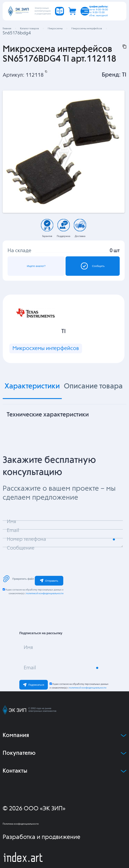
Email (30, 668)
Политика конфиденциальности (21, 824)
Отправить (49, 581)
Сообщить (93, 266)
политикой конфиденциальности (45, 593)
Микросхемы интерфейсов (46, 349)
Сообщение (21, 548)
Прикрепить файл (18, 579)
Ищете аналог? (36, 266)
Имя (28, 648)
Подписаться (34, 685)
